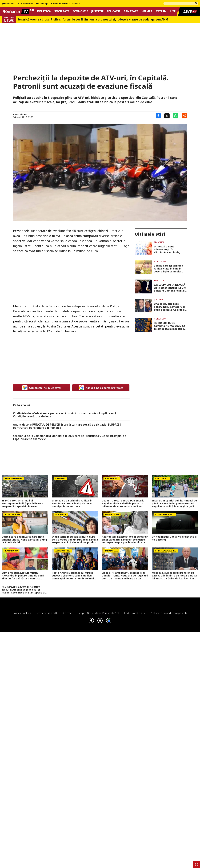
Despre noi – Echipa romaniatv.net (98, 613)
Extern (161, 11)
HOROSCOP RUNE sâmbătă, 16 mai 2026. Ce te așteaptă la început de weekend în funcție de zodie (170, 326)
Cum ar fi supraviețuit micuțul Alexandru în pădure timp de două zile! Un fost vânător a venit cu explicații (23, 576)
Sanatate (131, 11)
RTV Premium (25, 4)
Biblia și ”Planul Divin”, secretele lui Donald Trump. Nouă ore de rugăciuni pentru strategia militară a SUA (125, 576)
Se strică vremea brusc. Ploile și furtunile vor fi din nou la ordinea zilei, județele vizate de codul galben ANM (93, 20)
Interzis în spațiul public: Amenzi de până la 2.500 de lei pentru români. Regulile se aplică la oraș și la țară (174, 504)
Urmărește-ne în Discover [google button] (42, 388)
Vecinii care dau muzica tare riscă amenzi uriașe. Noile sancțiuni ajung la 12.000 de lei (24, 540)
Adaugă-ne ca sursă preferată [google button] (101, 388)
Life (173, 11)
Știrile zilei (8, 4)
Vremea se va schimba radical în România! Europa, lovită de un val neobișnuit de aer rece (73, 504)
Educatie (114, 11)
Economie (80, 11)
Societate (62, 11)
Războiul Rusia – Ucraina (65, 4)
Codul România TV (135, 613)
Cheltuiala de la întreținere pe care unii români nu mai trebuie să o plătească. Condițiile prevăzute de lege (65, 415)
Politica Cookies (22, 613)
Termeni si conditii (47, 613)
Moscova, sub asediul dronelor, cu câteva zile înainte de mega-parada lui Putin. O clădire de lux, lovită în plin (174, 576)
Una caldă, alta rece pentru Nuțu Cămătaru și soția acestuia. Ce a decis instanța (170, 307)
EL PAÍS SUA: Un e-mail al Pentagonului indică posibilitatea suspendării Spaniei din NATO (22, 504)
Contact (68, 613)
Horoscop (42, 4)
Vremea (147, 11)
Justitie (97, 11)
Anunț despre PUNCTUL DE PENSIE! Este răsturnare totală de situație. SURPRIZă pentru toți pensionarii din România (67, 426)
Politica (44, 11)
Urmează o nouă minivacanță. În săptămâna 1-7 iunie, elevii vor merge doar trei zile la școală (170, 250)
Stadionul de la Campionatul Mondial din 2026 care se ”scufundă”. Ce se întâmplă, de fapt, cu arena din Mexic (70, 437)
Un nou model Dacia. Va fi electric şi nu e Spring (174, 538)
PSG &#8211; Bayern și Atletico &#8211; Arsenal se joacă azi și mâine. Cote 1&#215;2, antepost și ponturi (23, 590)
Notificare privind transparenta (169, 613)
